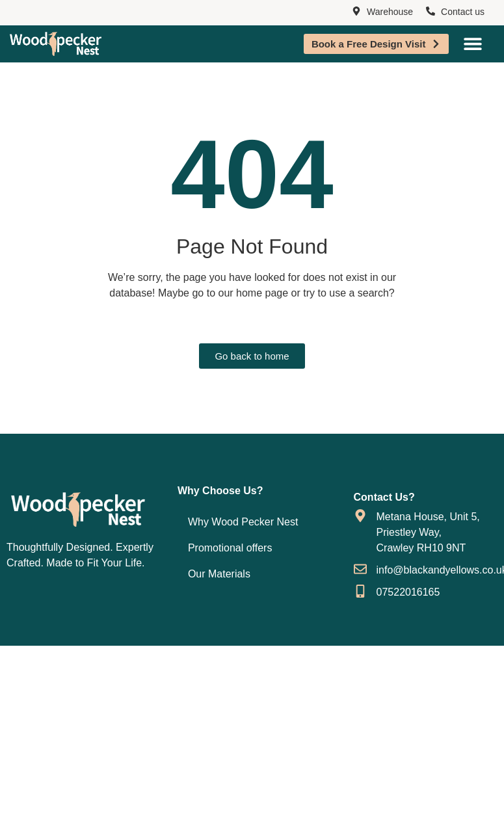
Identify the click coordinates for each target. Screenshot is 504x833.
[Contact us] (431, 12)
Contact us (463, 12)
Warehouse (390, 12)
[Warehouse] (356, 12)
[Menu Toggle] (473, 44)
